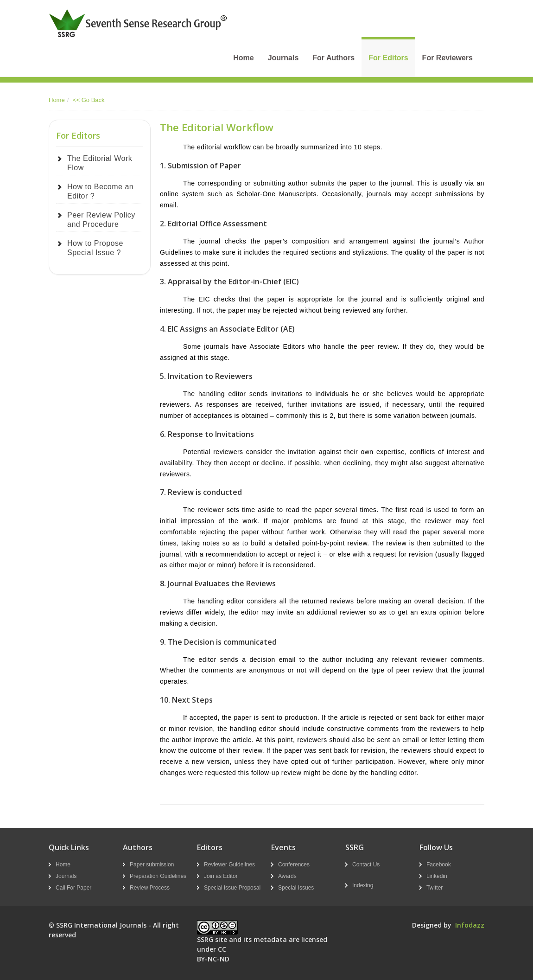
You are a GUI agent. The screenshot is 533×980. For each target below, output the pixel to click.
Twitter (435, 888)
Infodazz (470, 925)
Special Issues (296, 888)
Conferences (294, 865)
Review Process (150, 888)
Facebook (439, 865)
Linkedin (437, 876)
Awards (287, 876)
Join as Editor (221, 876)
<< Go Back (89, 100)
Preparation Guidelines (158, 876)
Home (243, 58)
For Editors (388, 58)
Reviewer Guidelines (229, 865)
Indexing (363, 885)
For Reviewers (447, 58)
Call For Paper (73, 888)
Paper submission (152, 865)
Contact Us (366, 865)
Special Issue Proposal (232, 888)
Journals (283, 58)
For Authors (333, 58)
